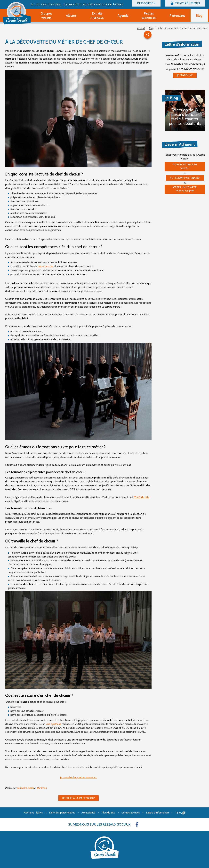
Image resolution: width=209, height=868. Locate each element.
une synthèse (54, 724)
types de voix (45, 266)
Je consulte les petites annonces (78, 777)
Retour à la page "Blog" (78, 798)
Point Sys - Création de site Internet (181, 813)
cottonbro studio (25, 788)
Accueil (141, 28)
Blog (151, 28)
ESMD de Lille (141, 497)
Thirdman (42, 788)
